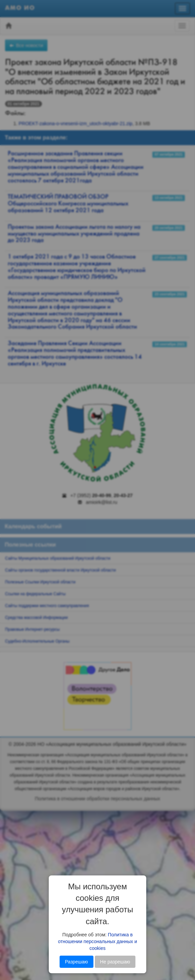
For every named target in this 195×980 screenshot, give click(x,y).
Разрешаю (77, 962)
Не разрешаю (115, 962)
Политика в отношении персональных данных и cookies (97, 941)
